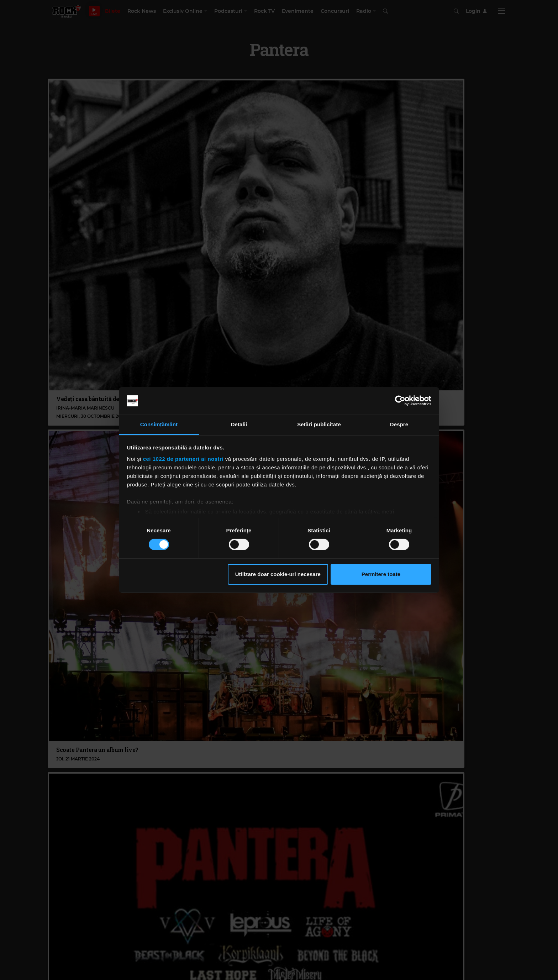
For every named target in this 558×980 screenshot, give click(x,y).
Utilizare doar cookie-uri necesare (278, 574)
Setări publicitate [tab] (319, 424)
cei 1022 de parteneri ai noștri (183, 459)
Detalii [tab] (239, 424)
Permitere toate (381, 574)
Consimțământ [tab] (159, 424)
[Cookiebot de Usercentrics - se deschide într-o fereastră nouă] (400, 401)
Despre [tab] (399, 424)
